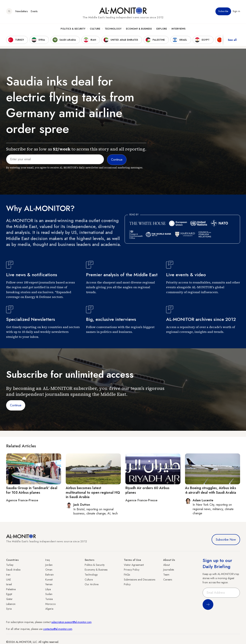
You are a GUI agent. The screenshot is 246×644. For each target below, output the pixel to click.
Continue (16, 405)
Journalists (169, 570)
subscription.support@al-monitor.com (71, 622)
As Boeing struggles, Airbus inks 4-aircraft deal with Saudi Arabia (211, 490)
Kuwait (49, 580)
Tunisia (49, 599)
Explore (162, 29)
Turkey (10, 565)
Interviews (178, 29)
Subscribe (223, 11)
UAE (9, 580)
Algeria (49, 609)
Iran (8, 575)
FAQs (127, 575)
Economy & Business (139, 29)
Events (34, 11)
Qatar (9, 599)
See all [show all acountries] (232, 40)
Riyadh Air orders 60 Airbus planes (147, 490)
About (166, 565)
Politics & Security (73, 29)
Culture (95, 29)
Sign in (236, 11)
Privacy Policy (132, 570)
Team (166, 575)
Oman (49, 570)
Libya (48, 589)
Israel (9, 584)
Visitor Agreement (134, 565)
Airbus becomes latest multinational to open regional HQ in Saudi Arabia (93, 492)
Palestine (11, 589)
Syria (9, 609)
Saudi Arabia (13, 570)
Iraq (47, 560)
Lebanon (11, 604)
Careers (168, 580)
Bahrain (50, 575)
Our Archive (92, 584)
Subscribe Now (226, 540)
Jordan (49, 565)
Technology (113, 29)
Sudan (49, 594)
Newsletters (22, 11)
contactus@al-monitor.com (58, 629)
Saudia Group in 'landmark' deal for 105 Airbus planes (32, 490)
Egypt (9, 594)
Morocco (50, 604)
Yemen (49, 584)
